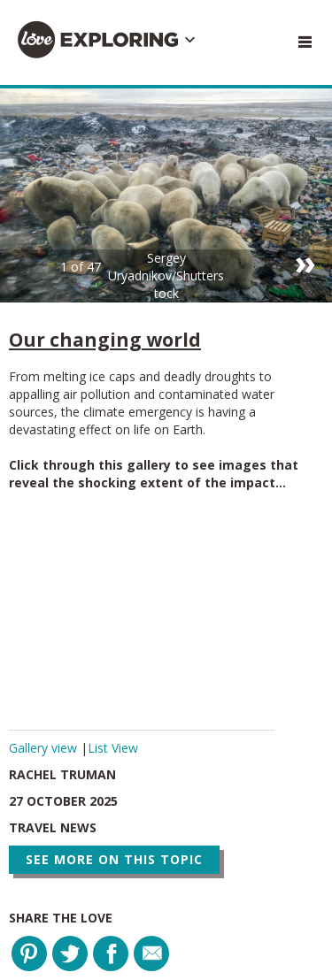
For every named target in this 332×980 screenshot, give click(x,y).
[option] (166, 195)
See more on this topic (114, 859)
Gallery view (45, 748)
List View (113, 748)
